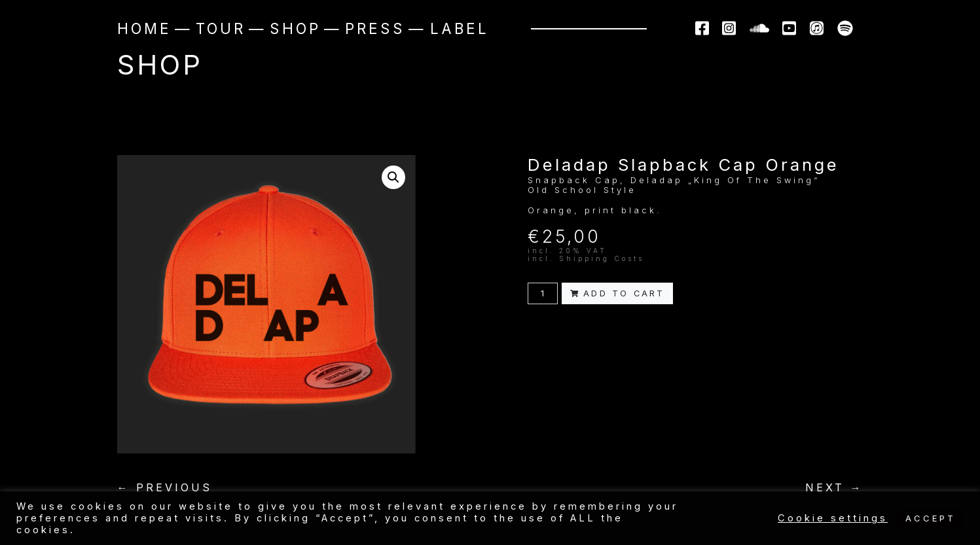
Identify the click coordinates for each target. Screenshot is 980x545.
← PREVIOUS (165, 487)
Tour (221, 28)
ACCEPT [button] (931, 518)
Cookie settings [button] (833, 518)
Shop (295, 28)
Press (375, 28)
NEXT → (834, 487)
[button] (393, 177)
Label (460, 28)
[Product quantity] (543, 293)
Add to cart (617, 293)
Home (144, 28)
